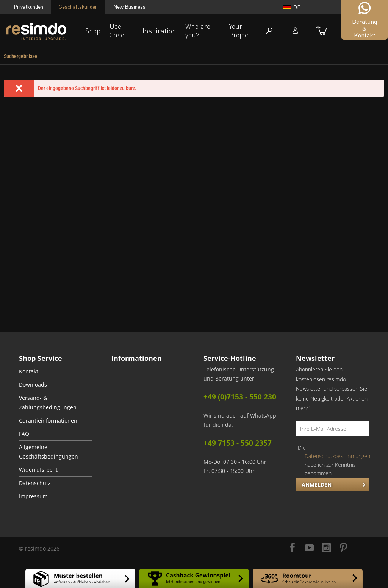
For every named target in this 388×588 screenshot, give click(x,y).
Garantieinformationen (48, 421)
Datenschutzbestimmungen (337, 456)
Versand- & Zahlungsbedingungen (48, 403)
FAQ (24, 434)
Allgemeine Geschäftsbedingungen (48, 452)
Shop (93, 31)
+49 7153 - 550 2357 (238, 443)
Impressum (33, 496)
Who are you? (198, 30)
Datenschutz (35, 483)
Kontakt (29, 371)
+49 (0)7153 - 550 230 (240, 397)
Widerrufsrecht (38, 470)
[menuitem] (20, 56)
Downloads (33, 385)
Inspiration (159, 31)
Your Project (240, 30)
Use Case (117, 30)
